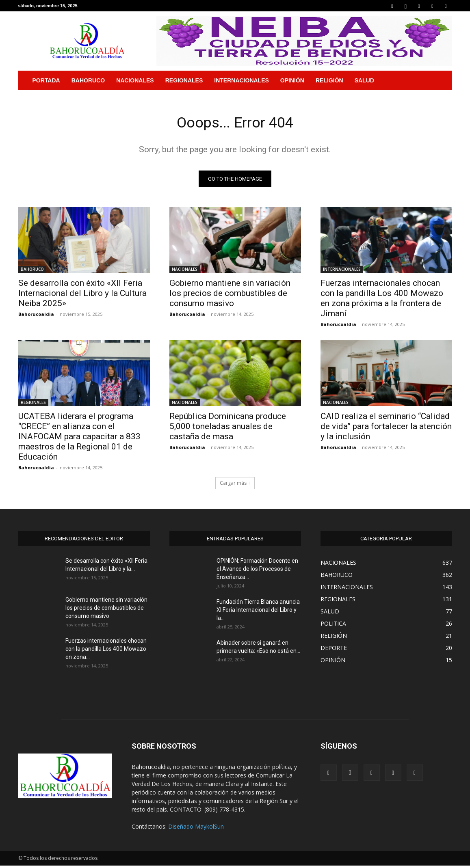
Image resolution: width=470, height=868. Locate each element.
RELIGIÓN (329, 80)
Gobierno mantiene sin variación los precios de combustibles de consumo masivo (230, 296)
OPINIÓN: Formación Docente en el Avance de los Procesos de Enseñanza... (257, 571)
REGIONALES (184, 80)
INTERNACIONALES (241, 80)
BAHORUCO (88, 80)
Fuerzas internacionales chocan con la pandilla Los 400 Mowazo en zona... (106, 651)
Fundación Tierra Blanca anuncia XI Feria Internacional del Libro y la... (258, 612)
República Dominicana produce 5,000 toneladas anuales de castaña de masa (228, 429)
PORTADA (46, 80)
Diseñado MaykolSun (196, 829)
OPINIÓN (292, 80)
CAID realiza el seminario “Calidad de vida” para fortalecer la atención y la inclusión (386, 429)
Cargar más (235, 485)
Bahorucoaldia (36, 316)
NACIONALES (135, 80)
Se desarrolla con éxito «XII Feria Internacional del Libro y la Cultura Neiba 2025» (82, 296)
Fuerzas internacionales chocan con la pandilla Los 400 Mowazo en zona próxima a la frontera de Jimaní (382, 301)
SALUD (364, 80)
